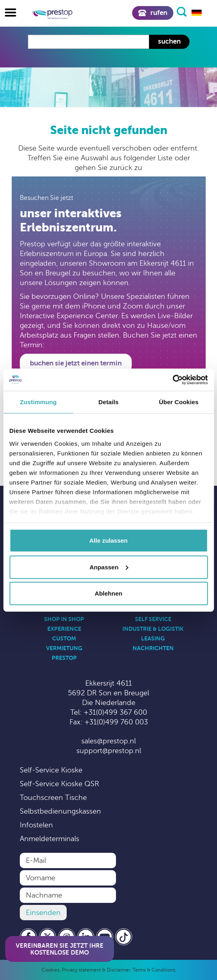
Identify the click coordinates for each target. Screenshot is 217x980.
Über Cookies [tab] (179, 402)
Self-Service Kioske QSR (59, 784)
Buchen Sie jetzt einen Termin (76, 363)
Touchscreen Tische (53, 797)
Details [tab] (109, 402)
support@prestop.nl (109, 751)
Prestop (64, 658)
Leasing (153, 638)
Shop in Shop (64, 619)
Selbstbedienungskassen (60, 811)
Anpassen (109, 567)
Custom (64, 638)
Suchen (169, 41)
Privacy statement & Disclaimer (96, 970)
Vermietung (64, 648)
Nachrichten (153, 648)
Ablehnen (108, 593)
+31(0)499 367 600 (115, 712)
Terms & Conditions (154, 970)
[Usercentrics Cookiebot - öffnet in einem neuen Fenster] (172, 380)
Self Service (153, 619)
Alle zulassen (108, 540)
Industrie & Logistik (153, 629)
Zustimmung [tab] (38, 402)
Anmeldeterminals (50, 839)
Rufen (153, 13)
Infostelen (36, 825)
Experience (64, 629)
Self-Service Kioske (51, 770)
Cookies (51, 970)
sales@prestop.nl (108, 741)
